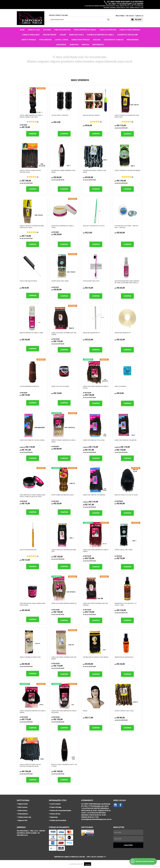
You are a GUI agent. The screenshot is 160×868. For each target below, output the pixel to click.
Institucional (23, 800)
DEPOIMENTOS (98, 45)
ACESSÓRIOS (61, 45)
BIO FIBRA (47, 30)
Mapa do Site (23, 820)
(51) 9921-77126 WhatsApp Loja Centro (126, 4)
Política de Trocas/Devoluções (61, 810)
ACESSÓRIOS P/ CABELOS (114, 40)
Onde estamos (23, 814)
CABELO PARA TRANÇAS (81, 40)
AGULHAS (97, 40)
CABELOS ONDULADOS (31, 35)
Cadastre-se (139, 16)
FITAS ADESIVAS (45, 40)
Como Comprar (55, 804)
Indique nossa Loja (25, 817)
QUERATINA (74, 45)
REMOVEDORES (133, 40)
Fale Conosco (130, 16)
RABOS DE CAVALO (77, 35)
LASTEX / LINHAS (62, 40)
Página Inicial (23, 804)
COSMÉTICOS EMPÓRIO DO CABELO (100, 35)
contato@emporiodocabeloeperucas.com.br (96, 819)
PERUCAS (85, 45)
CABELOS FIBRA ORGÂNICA (130, 30)
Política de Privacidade (58, 820)
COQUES (63, 35)
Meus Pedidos (120, 16)
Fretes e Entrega (56, 807)
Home (22, 30)
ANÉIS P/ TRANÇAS (29, 40)
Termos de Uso (55, 814)
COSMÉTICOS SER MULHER (127, 35)
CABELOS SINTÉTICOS (108, 30)
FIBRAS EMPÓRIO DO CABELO (85, 30)
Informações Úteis (58, 800)
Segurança (54, 817)
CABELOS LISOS (34, 30)
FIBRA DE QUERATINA (62, 30)
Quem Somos (23, 810)
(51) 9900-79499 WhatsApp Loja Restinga (125, 2)
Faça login (64, 15)
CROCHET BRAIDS (50, 35)
